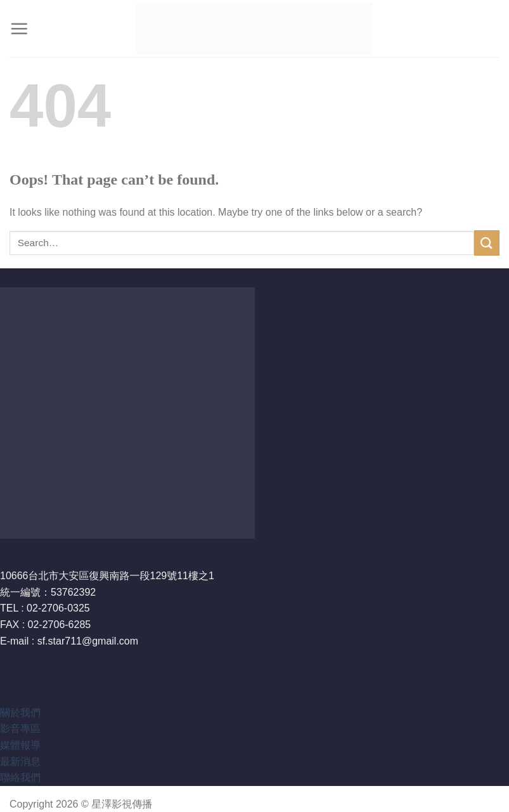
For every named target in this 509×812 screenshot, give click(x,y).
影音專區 (20, 729)
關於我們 (20, 713)
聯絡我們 (20, 777)
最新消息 (20, 762)
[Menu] (19, 29)
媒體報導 (20, 745)
